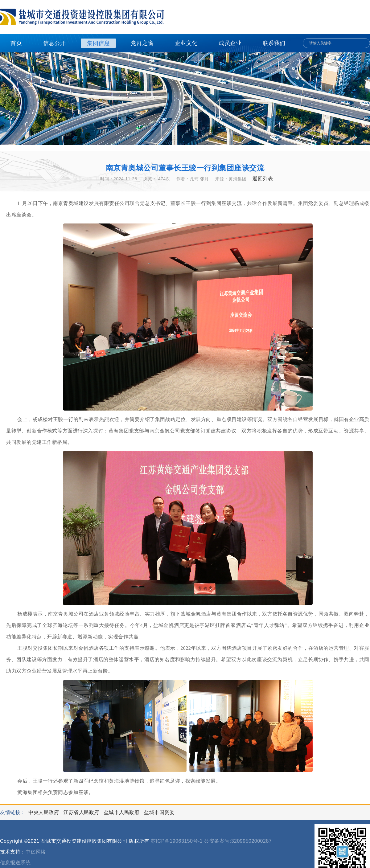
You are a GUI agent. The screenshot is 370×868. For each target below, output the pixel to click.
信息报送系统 (15, 863)
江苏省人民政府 (82, 812)
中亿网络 (36, 852)
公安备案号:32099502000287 (238, 841)
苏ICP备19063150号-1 (177, 841)
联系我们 (274, 43)
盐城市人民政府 (122, 812)
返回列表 (263, 179)
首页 (16, 43)
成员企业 (230, 43)
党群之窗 (142, 43)
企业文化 (186, 43)
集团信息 (98, 43)
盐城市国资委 (159, 812)
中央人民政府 (44, 812)
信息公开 (55, 43)
